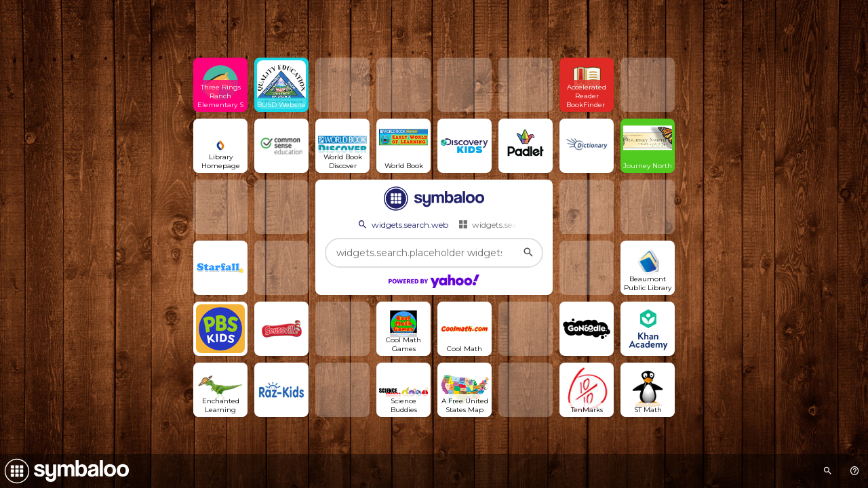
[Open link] (220, 85)
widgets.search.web (402, 224)
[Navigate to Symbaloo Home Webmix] (64, 471)
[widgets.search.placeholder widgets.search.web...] (434, 253)
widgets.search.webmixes (514, 224)
